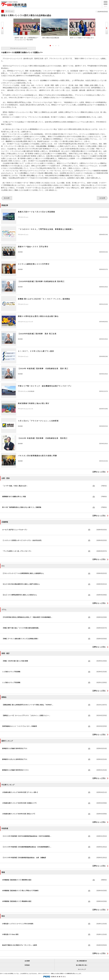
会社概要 (27, 961)
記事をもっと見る (99, 472)
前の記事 (7, 198)
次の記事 (102, 198)
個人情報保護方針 (82, 961)
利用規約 (27, 965)
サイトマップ (82, 969)
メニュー (106, 4)
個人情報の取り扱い (82, 965)
